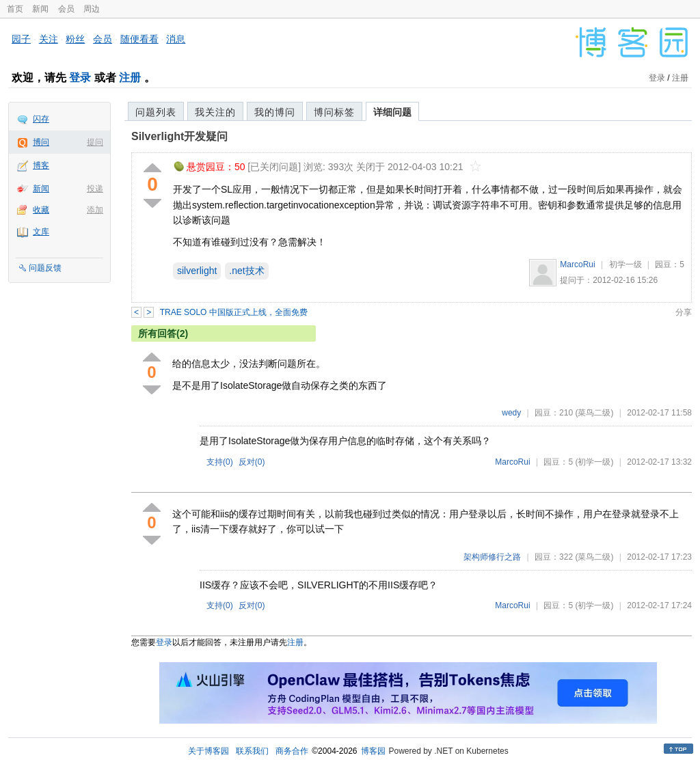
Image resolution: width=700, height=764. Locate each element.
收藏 (41, 210)
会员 (66, 9)
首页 (15, 9)
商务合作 (292, 751)
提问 (95, 142)
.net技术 (246, 271)
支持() (220, 462)
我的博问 (275, 112)
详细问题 (392, 112)
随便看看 (139, 39)
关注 (49, 39)
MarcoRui (577, 264)
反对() (252, 462)
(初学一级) (594, 462)
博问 (41, 142)
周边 (92, 9)
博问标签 (334, 112)
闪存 (41, 119)
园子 (21, 39)
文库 (41, 232)
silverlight (197, 271)
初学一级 (625, 264)
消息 (176, 39)
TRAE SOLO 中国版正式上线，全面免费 (234, 312)
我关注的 (215, 112)
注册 (130, 78)
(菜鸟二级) (594, 413)
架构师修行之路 (492, 557)
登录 (80, 78)
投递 (95, 189)
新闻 (40, 9)
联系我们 (252, 751)
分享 (684, 312)
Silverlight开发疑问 (179, 136)
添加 (95, 210)
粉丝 (75, 39)
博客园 (373, 751)
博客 (41, 165)
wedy (511, 413)
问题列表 (156, 112)
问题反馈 (45, 268)
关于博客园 (208, 751)
